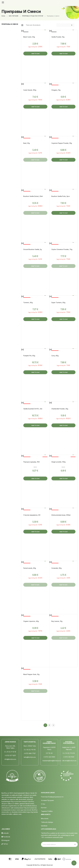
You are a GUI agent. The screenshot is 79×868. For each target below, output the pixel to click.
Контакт (44, 808)
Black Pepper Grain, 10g (31, 674)
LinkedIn (5, 833)
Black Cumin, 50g (29, 37)
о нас (43, 804)
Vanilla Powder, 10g (58, 37)
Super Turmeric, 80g (58, 303)
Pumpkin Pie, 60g (29, 356)
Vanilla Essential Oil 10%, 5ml (33, 409)
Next (53, 725)
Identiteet (44, 826)
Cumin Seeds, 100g (30, 90)
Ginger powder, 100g (58, 462)
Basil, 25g (27, 143)
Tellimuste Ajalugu (47, 822)
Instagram (6, 840)
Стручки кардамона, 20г (32, 515)
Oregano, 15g (56, 90)
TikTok (5, 844)
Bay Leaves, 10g (57, 621)
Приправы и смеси (10, 24)
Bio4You (37, 865)
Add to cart (35, 54)
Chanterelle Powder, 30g (60, 409)
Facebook (6, 837)
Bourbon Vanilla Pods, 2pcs (61, 196)
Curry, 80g (55, 356)
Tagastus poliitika (47, 811)
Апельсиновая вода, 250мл (61, 515)
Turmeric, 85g (28, 303)
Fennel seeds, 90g (30, 568)
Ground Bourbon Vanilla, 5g (32, 249)
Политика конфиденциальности (52, 797)
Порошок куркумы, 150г (32, 462)
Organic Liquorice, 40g (31, 621)
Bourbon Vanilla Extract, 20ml (33, 196)
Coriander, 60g (56, 568)
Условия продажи (47, 800)
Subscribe (75, 844)
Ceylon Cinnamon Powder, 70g (62, 249)
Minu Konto (45, 819)
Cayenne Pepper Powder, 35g (62, 143)
